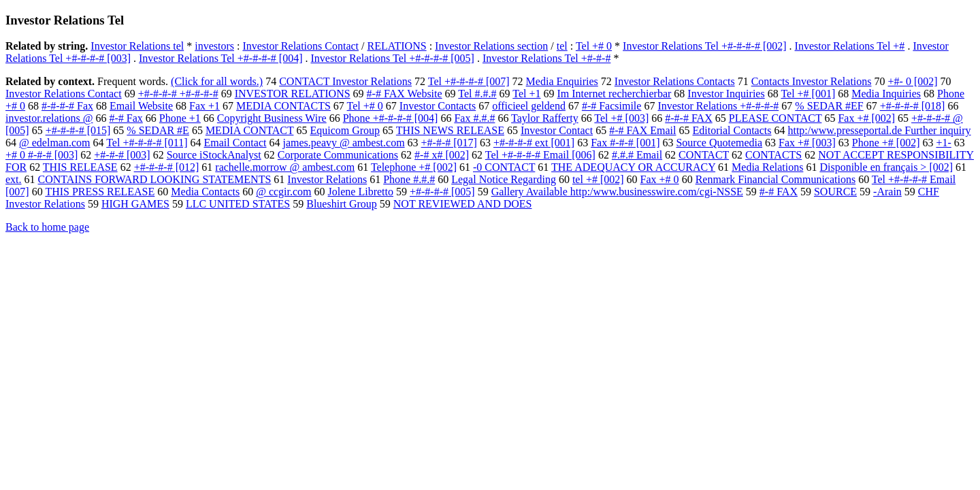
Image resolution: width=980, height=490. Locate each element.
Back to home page (47, 227)
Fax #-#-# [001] (625, 143)
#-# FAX (779, 192)
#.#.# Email (637, 155)
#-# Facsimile (612, 106)
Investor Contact (557, 130)
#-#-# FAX (688, 118)
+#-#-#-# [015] (78, 130)
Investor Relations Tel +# (850, 46)
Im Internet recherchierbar (614, 94)
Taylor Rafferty (545, 118)
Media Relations (767, 167)
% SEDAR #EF (829, 106)
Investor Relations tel (137, 46)
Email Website (141, 106)
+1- (943, 143)
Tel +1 (526, 94)
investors (214, 46)
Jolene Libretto (361, 192)
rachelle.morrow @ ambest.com (285, 167)
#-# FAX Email (642, 130)
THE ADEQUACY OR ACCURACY (633, 167)
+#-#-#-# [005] (442, 192)
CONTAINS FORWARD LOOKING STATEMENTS (155, 179)
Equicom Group (345, 130)
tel (562, 46)
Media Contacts (205, 192)
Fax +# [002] (866, 118)
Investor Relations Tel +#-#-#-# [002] (704, 46)
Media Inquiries (886, 94)
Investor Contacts (438, 106)
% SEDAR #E (158, 130)
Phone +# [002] (886, 143)
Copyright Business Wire (272, 118)
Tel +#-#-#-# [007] (469, 81)
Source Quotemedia (719, 143)
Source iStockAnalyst (214, 155)
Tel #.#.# (477, 94)
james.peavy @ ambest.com (343, 143)
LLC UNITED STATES (238, 204)
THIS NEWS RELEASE (450, 130)
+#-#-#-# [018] (913, 106)
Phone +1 (180, 118)
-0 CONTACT (504, 167)
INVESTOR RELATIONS (293, 94)
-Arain (887, 192)
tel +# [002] (598, 179)
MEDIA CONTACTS (283, 106)
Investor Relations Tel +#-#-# (546, 58)
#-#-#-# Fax (67, 106)
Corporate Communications (338, 155)
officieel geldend (529, 106)
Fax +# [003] (807, 143)
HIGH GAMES (135, 204)
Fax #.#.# (474, 118)
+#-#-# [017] (449, 143)
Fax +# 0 (660, 179)
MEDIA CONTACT (250, 130)
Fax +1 (205, 106)
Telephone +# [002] (414, 167)
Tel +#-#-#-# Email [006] (540, 155)
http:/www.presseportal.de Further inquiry (879, 130)
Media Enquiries (562, 81)
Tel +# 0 (594, 46)
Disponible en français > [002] (886, 167)
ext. (14, 179)
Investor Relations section (491, 46)
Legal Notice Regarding (504, 179)
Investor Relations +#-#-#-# (718, 106)
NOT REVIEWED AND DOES (463, 204)
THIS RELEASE (80, 167)
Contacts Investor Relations (812, 81)
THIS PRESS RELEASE (100, 192)
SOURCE (835, 192)
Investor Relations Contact (300, 46)
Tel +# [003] (621, 118)
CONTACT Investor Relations (345, 81)
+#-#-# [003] (122, 155)
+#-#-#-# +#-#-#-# (178, 94)
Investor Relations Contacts (675, 81)
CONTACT (704, 155)
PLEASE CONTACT (775, 118)
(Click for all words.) (217, 81)
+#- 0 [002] (913, 81)
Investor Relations (327, 179)
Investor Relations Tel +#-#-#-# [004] (220, 58)
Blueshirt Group (342, 204)
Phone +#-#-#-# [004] (391, 118)
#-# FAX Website (405, 94)
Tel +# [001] (808, 94)
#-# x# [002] (442, 155)
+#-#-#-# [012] (167, 167)
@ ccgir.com (283, 192)
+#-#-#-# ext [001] (534, 143)
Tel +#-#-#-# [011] (147, 143)
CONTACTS (773, 155)
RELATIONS (397, 46)
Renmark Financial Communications (776, 179)
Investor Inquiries (726, 94)
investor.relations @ (49, 118)
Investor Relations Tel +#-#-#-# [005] (392, 58)
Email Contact (235, 143)
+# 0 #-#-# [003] (42, 155)
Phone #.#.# (409, 179)
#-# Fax (126, 118)
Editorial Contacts (732, 130)
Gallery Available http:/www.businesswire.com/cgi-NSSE (617, 192)
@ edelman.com (54, 143)
